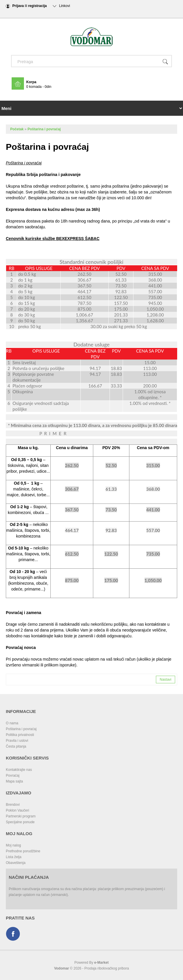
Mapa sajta (14, 781)
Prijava (18, 6)
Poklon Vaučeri (17, 810)
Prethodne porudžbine (23, 851)
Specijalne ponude (20, 822)
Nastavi (166, 680)
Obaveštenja (16, 863)
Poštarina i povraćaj (44, 129)
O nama (12, 723)
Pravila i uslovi (17, 741)
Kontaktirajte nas (19, 770)
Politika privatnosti (20, 735)
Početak (17, 129)
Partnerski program (21, 816)
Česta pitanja (16, 746)
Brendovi (13, 805)
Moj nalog (13, 845)
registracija (37, 6)
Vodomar (62, 968)
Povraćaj (13, 776)
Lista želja (14, 857)
